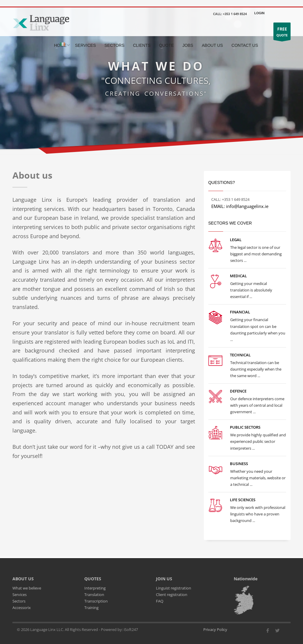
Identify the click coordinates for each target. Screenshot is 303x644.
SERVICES (86, 45)
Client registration (172, 595)
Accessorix (22, 608)
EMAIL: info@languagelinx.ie (240, 206)
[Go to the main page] (41, 22)
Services (20, 595)
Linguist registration (174, 588)
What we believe (27, 588)
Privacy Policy (215, 629)
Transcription (96, 601)
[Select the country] (64, 45)
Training (91, 608)
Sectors (19, 601)
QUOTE (282, 33)
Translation (94, 595)
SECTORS (114, 45)
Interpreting (95, 588)
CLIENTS (142, 45)
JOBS (188, 45)
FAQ (160, 601)
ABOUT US (212, 45)
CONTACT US (245, 45)
